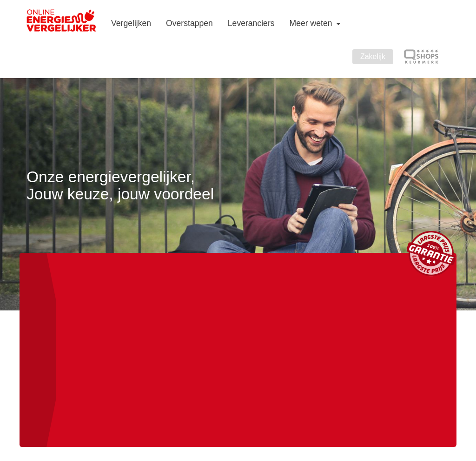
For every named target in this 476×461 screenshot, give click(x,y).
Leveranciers (251, 23)
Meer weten (312, 23)
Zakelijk (373, 56)
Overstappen (189, 23)
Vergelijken (131, 23)
